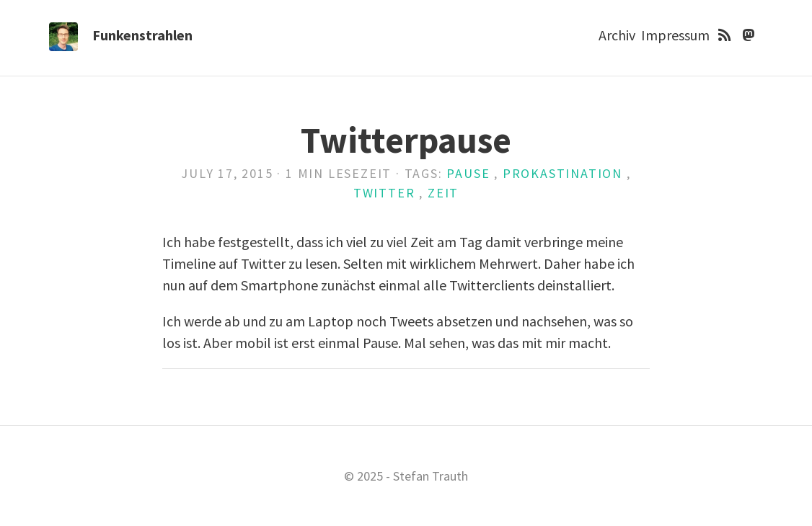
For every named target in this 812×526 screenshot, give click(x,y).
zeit (443, 193)
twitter (384, 193)
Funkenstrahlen (142, 35)
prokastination (562, 173)
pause (468, 173)
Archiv (617, 35)
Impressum (675, 35)
